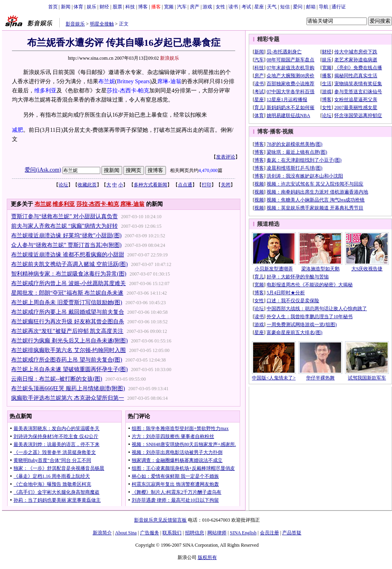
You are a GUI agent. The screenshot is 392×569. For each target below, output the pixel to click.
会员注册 (269, 533)
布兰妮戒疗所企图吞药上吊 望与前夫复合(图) (67, 360)
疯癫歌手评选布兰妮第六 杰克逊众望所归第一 (68, 398)
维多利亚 (45, 91)
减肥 (18, 130)
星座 (259, 7)
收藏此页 (87, 185)
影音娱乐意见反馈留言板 (160, 520)
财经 (104, 7)
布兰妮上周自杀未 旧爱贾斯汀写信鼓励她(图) (67, 302)
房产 (195, 7)
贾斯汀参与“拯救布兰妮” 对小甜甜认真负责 (64, 216)
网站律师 (217, 533)
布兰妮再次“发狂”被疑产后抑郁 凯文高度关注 (67, 331)
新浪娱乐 (170, 58)
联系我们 (172, 533)
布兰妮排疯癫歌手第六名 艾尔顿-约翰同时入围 (68, 350)
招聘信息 (195, 533)
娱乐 (92, 7)
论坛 (63, 185)
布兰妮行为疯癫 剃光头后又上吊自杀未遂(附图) (69, 341)
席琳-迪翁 (169, 81)
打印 (207, 185)
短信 (285, 7)
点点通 (185, 185)
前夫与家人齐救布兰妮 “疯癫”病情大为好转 (64, 226)
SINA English (243, 533)
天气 (272, 7)
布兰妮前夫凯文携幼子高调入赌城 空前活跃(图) (69, 264)
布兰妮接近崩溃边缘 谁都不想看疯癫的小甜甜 (68, 255)
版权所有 (207, 557)
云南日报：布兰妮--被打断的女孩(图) (57, 379)
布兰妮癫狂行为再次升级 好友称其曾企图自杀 (68, 322)
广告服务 (150, 533)
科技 (130, 7)
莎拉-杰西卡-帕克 (128, 91)
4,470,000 (208, 170)
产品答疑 (292, 533)
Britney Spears (134, 81)
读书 (233, 7)
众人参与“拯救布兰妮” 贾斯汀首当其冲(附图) (66, 245)
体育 (78, 7)
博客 (143, 7)
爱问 (298, 7)
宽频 (169, 7)
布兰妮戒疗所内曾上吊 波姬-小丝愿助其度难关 (68, 283)
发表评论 (226, 157)
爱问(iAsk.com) (43, 170)
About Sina (126, 533)
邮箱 (311, 7)
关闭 (226, 185)
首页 (53, 7)
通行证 (339, 7)
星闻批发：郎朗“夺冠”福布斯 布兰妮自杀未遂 (67, 293)
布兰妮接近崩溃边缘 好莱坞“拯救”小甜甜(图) (66, 236)
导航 (324, 7)
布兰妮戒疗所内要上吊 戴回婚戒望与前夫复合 (68, 312)
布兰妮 (107, 81)
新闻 (66, 7)
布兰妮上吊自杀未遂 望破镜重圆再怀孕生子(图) (69, 369)
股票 (117, 7)
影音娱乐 (75, 24)
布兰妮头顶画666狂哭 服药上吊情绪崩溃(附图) (68, 388)
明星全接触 (102, 24)
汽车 (182, 7)
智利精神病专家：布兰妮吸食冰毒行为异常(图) (69, 274)
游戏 (207, 7)
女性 (220, 7)
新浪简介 (102, 533)
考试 (246, 7)
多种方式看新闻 (150, 185)
